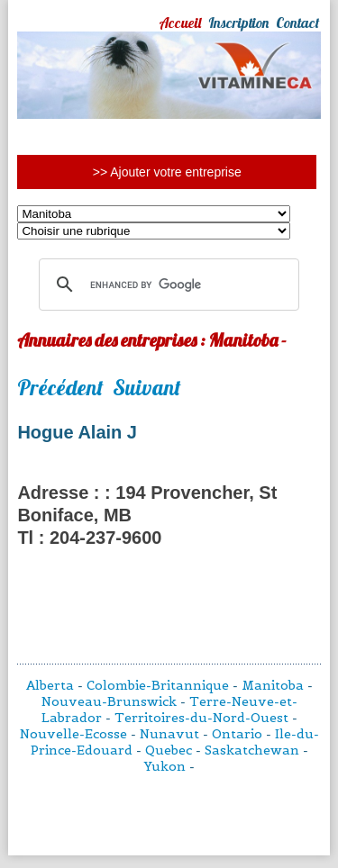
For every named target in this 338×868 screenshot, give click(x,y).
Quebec (169, 750)
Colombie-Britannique (158, 685)
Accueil (180, 23)
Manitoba (273, 685)
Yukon (165, 766)
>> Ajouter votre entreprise (167, 172)
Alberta (50, 685)
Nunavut (169, 734)
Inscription (238, 23)
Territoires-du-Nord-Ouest (201, 718)
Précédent (60, 387)
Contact (297, 23)
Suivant (147, 387)
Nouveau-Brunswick (109, 701)
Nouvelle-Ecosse (73, 734)
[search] (166, 285)
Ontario (237, 734)
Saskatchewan (252, 750)
